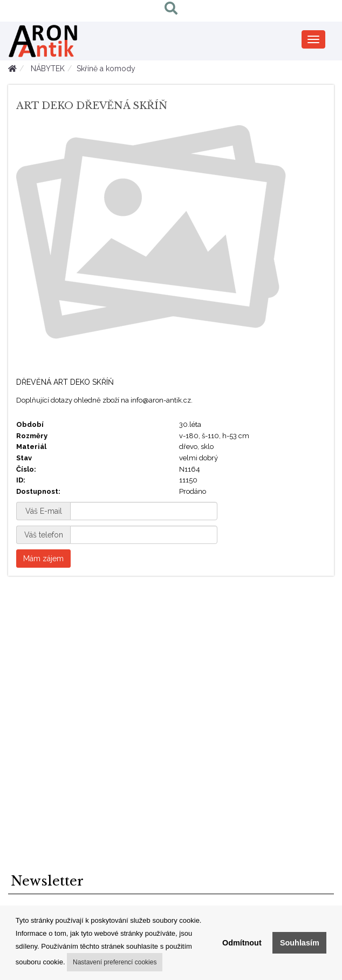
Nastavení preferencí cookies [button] (115, 962)
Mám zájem (43, 559)
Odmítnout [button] (242, 943)
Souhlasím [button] (300, 943)
